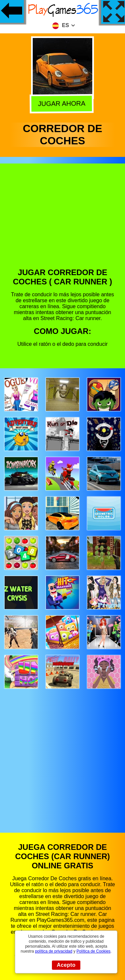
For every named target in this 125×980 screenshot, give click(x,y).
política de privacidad (54, 951)
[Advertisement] (62, 221)
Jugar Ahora (63, 103)
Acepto (66, 965)
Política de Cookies (93, 951)
